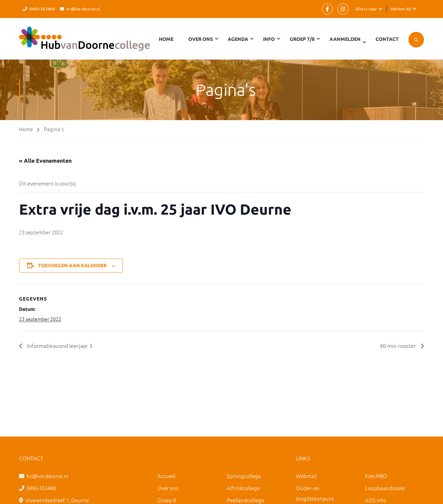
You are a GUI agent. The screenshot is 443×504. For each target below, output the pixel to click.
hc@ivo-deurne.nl (83, 9)
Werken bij (401, 9)
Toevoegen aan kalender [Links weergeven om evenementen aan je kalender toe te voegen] (72, 265)
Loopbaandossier (385, 488)
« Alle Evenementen (45, 161)
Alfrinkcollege (243, 488)
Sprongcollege (244, 476)
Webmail (306, 476)
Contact (387, 39)
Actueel (166, 476)
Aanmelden (345, 39)
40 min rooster (399, 345)
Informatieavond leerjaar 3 (59, 345)
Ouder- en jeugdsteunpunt (315, 493)
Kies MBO (376, 476)
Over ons (168, 488)
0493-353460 (42, 9)
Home (166, 39)
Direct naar (366, 9)
